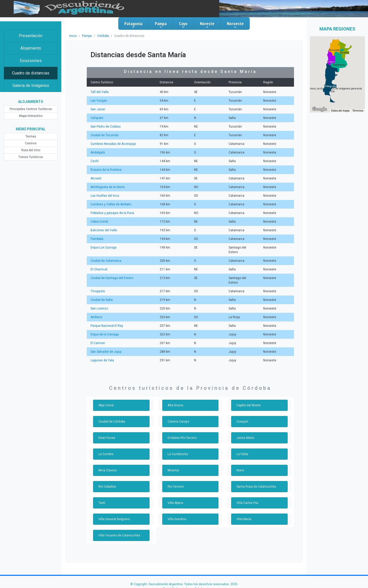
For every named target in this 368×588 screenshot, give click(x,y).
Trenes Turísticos (31, 157)
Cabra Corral (99, 222)
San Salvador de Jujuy (105, 343)
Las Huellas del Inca (104, 196)
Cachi (94, 161)
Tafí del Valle (99, 92)
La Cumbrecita (178, 445)
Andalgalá (97, 152)
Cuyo (183, 25)
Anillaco (96, 308)
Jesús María (245, 429)
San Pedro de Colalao (105, 127)
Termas (31, 136)
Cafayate (97, 118)
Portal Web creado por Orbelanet (186, 580)
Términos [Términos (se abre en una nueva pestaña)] (358, 111)
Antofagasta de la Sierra (107, 187)
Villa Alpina (175, 494)
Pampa (161, 25)
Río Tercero (175, 477)
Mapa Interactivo (31, 116)
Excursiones (31, 61)
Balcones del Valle (103, 230)
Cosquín (242, 412)
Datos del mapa (341, 111)
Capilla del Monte (248, 396)
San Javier (98, 109)
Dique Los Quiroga (103, 247)
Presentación (31, 36)
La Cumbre (106, 445)
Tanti (102, 494)
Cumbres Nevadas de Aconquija (112, 144)
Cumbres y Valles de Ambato (110, 204)
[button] (330, 86)
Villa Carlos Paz (247, 494)
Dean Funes (106, 429)
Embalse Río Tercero (181, 429)
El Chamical (99, 265)
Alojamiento (31, 48)
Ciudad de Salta (101, 291)
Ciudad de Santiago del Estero (111, 273)
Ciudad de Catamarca (105, 256)
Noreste (207, 25)
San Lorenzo (99, 299)
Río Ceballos (107, 477)
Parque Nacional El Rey (106, 317)
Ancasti (96, 178)
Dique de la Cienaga (104, 325)
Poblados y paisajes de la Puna (112, 213)
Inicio (73, 36)
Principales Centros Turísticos (31, 109)
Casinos (31, 143)
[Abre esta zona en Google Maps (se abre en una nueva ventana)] (319, 109)
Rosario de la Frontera (105, 170)
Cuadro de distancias (31, 73)
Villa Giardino (177, 510)
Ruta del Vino (31, 150)
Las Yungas (98, 101)
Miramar (173, 461)
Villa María (244, 510)
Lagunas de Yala (102, 351)
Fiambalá (97, 239)
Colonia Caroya (178, 412)
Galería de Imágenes (31, 86)
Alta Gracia (175, 396)
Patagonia (133, 25)
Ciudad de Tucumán (104, 135)
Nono (240, 461)
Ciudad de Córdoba (111, 412)
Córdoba (103, 36)
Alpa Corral (106, 396)
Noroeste (235, 25)
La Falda (242, 445)
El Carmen (98, 334)
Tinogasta (97, 282)
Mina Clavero (107, 461)
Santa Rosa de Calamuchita (255, 477)
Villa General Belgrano (113, 510)
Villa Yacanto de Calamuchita (118, 526)
